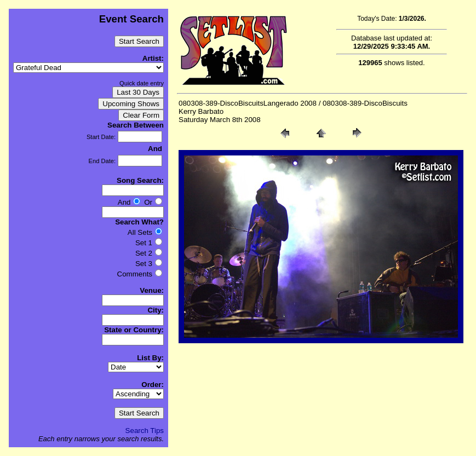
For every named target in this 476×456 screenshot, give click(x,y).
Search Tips (145, 431)
